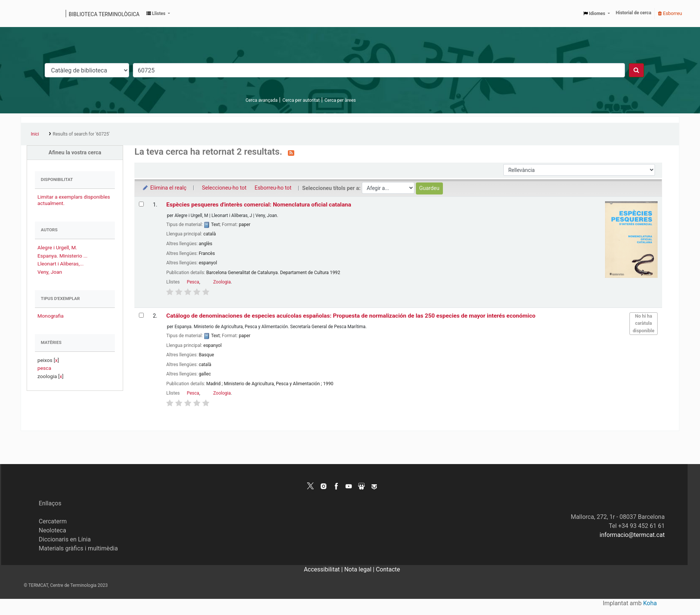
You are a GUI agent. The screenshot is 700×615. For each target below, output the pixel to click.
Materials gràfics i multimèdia (78, 548)
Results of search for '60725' (81, 134)
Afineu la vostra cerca (75, 153)
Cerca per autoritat (301, 100)
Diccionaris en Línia (65, 539)
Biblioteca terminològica (104, 14)
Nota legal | (360, 569)
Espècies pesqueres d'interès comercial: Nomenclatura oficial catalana (259, 205)
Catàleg (29, 14)
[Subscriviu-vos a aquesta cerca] (291, 152)
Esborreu (670, 13)
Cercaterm (53, 521)
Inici (35, 134)
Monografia (51, 316)
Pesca (193, 282)
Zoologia (222, 282)
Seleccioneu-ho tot (224, 188)
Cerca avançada (261, 100)
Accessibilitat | (324, 569)
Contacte (388, 569)
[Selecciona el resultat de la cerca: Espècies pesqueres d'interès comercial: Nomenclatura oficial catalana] (141, 204)
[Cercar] (636, 70)
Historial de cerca (634, 13)
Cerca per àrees (340, 100)
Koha (650, 603)
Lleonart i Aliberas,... (61, 264)
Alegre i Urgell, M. (57, 247)
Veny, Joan (50, 272)
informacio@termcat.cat (632, 535)
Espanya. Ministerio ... (62, 256)
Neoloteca (52, 530)
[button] (158, 14)
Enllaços (50, 503)
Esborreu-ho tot (273, 188)
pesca (44, 368)
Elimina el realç (164, 188)
